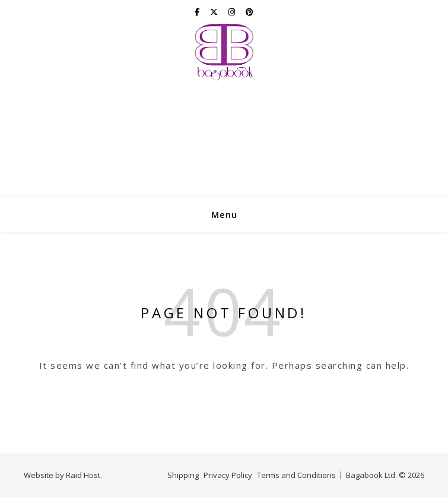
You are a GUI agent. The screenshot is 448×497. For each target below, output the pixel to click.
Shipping (183, 475)
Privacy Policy (228, 475)
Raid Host (83, 475)
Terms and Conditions (296, 475)
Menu (224, 214)
